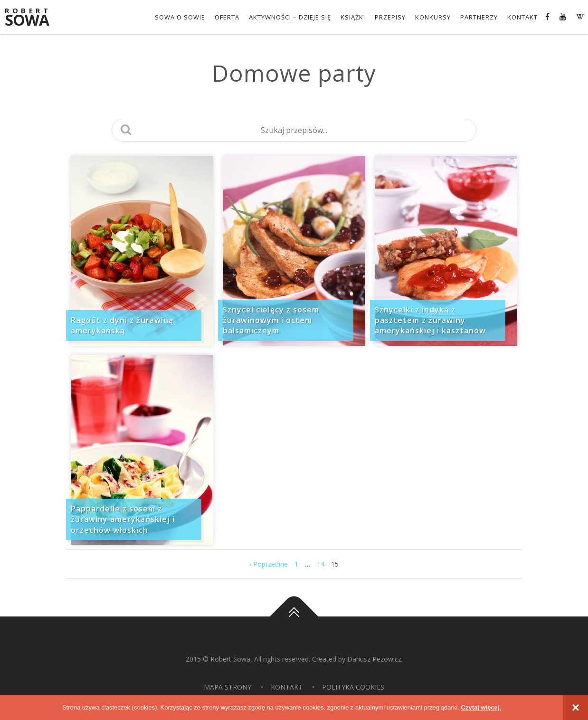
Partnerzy (479, 17)
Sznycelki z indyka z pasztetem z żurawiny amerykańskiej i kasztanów (430, 320)
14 (321, 564)
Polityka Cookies (353, 687)
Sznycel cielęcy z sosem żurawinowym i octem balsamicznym (271, 320)
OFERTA (227, 17)
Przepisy (390, 17)
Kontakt (522, 17)
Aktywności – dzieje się (290, 17)
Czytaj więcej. (481, 707)
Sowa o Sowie (180, 17)
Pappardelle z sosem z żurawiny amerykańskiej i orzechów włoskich (123, 519)
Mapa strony (228, 687)
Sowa (33, 18)
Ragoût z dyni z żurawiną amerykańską (122, 325)
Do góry (294, 616)
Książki (353, 17)
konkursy (433, 17)
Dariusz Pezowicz (374, 659)
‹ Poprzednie (269, 564)
